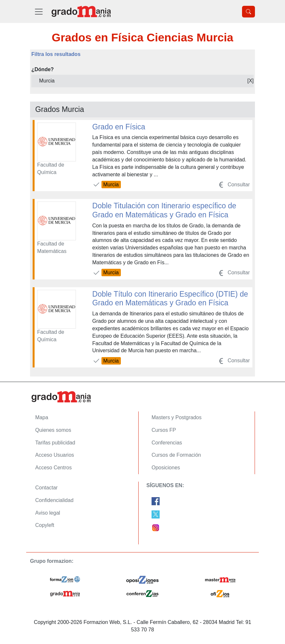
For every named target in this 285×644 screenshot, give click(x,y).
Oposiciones (166, 468)
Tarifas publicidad (55, 443)
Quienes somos (53, 430)
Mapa (42, 417)
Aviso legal (48, 513)
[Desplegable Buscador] (248, 12)
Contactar (46, 488)
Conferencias (167, 443)
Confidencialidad (54, 500)
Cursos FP (164, 430)
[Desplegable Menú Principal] (39, 11)
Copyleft (45, 525)
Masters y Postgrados (177, 417)
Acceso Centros (53, 468)
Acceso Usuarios (55, 455)
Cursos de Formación (176, 455)
